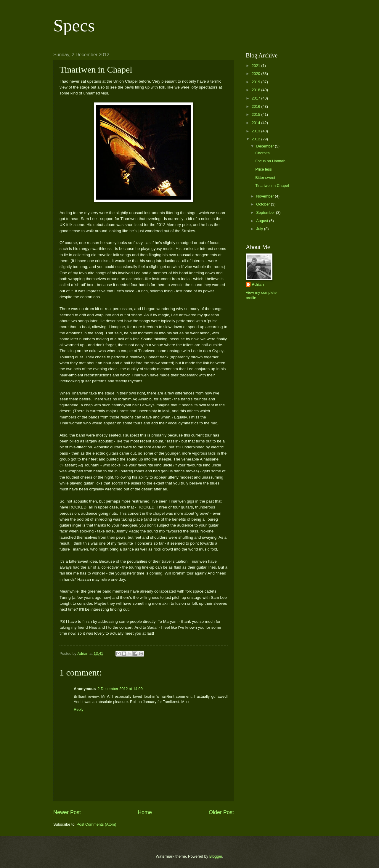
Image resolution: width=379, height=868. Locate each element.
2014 (256, 123)
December (265, 146)
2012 (256, 139)
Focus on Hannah (270, 161)
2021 (256, 66)
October (263, 204)
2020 (256, 74)
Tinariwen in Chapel (272, 186)
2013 (256, 131)
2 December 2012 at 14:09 (120, 689)
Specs (74, 25)
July (260, 229)
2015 (256, 114)
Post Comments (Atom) (97, 824)
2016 (256, 106)
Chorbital (263, 153)
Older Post (221, 812)
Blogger (216, 856)
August (263, 221)
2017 (256, 98)
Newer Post (67, 812)
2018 (256, 90)
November (265, 196)
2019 (256, 82)
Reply (79, 709)
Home (145, 812)
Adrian (258, 284)
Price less (264, 169)
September (266, 212)
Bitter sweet (265, 178)
